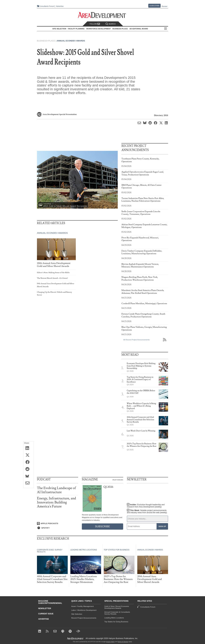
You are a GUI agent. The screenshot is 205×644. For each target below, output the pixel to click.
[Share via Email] (28, 483)
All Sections (166, 29)
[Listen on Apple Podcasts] (58, 523)
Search (111, 24)
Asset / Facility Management (82, 606)
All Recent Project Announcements (136, 340)
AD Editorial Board (140, 29)
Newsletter (45, 608)
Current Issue (46, 614)
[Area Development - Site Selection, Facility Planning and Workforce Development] (103, 15)
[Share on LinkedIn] (28, 448)
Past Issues (118, 480)
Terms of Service (123, 642)
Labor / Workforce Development (84, 610)
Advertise (59, 6)
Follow (95, 24)
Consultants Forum (46, 6)
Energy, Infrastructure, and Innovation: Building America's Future (56, 502)
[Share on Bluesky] (28, 476)
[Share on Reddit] (28, 469)
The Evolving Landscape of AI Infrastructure (56, 490)
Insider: (145, 506)
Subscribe (155, 6)
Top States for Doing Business (116, 622)
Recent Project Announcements (84, 618)
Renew (164, 6)
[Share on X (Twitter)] (28, 455)
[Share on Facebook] (28, 462)
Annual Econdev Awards (71, 41)
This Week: (147, 511)
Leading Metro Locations (114, 618)
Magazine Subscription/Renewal (50, 602)
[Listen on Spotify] (58, 528)
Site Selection (77, 614)
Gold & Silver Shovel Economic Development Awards (117, 607)
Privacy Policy (110, 642)
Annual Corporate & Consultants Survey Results (117, 613)
